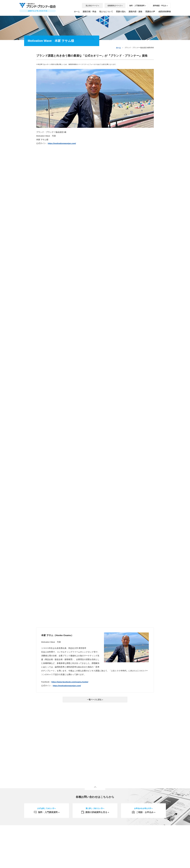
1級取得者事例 (164, 12)
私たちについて (106, 12)
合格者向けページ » (115, 6)
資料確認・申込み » (160, 6)
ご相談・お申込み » (143, 811)
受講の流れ (121, 12)
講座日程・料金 (90, 12)
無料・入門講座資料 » (138, 6)
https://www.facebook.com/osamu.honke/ (70, 682)
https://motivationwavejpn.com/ (62, 143)
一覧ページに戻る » (95, 700)
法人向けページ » (92, 6)
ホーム (77, 12)
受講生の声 (150, 12)
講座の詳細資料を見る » (95, 811)
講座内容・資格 (135, 12)
